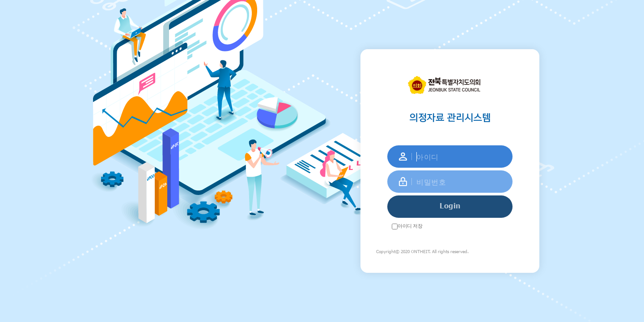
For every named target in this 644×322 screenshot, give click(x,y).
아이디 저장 (410, 226)
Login (450, 205)
